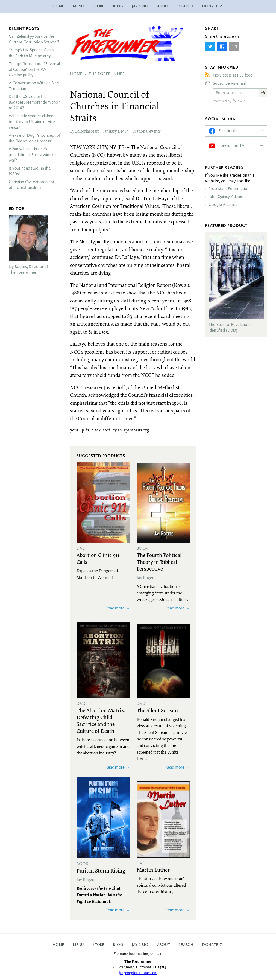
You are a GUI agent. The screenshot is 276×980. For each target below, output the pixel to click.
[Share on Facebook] (222, 46)
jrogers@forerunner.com (138, 973)
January (110, 131)
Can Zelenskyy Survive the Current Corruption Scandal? (34, 39)
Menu (78, 6)
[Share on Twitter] (210, 46)
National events (147, 131)
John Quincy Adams (226, 197)
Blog (118, 6)
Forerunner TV (232, 145)
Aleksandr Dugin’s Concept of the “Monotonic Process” (34, 138)
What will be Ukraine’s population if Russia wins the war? (33, 155)
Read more (115, 608)
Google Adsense (223, 205)
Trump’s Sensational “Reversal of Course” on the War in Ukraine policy (34, 69)
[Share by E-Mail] (234, 46)
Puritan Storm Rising (101, 870)
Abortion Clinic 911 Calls (98, 558)
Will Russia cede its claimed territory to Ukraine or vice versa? (32, 122)
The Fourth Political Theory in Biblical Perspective (159, 562)
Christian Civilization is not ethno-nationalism (32, 185)
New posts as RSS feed (233, 75)
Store (99, 6)
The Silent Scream (157, 710)
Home (58, 6)
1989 (125, 131)
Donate (210, 945)
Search (186, 6)
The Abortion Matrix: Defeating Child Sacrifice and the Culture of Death (101, 720)
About (164, 6)
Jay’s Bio (140, 6)
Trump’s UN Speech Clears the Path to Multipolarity (32, 53)
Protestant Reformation (229, 189)
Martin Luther (153, 870)
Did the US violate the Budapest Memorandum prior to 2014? (34, 102)
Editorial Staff (87, 131)
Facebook (227, 131)
